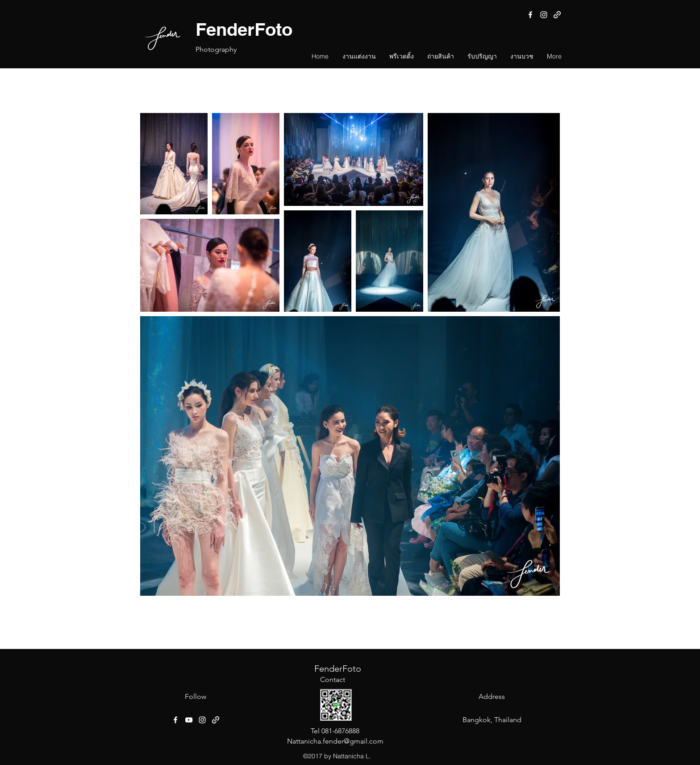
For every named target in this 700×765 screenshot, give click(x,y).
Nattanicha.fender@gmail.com (335, 741)
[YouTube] (189, 720)
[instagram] (544, 15)
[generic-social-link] (557, 15)
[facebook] (530, 15)
